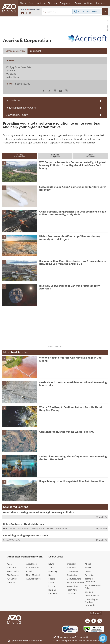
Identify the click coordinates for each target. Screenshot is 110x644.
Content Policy (92, 596)
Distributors (72, 575)
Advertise (89, 575)
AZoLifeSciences (34, 579)
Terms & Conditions (90, 580)
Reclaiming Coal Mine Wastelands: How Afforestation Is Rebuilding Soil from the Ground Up (72, 262)
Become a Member (76, 582)
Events (52, 586)
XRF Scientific (14, 540)
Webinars (71, 568)
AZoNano (11, 568)
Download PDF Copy (17, 115)
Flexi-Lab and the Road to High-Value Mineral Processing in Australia (73, 384)
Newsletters (72, 586)
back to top (96, 613)
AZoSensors (32, 564)
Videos (52, 582)
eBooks (52, 579)
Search (88, 568)
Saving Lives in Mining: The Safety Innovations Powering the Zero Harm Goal (73, 458)
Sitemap (89, 592)
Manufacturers (74, 579)
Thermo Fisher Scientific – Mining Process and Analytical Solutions (38, 529)
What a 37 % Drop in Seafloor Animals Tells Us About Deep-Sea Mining (71, 409)
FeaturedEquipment (55, 156)
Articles (52, 568)
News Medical (33, 575)
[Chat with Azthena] (103, 638)
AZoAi (29, 571)
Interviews (72, 564)
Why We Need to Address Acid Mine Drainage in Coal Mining (71, 359)
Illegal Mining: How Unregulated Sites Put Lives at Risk (72, 481)
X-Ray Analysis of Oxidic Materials (23, 524)
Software (53, 594)
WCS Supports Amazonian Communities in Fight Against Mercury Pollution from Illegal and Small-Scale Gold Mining (73, 165)
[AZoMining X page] (30, 13)
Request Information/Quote (21, 108)
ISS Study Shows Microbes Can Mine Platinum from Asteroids (70, 287)
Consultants (72, 571)
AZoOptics (12, 579)
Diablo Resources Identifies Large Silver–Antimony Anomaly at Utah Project (70, 238)
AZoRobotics (13, 571)
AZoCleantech (13, 575)
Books (51, 575)
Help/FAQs (72, 590)
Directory (52, 3)
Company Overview (15, 51)
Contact (89, 571)
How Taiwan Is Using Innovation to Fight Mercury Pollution (39, 512)
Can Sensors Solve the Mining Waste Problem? (67, 432)
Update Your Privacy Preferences (25, 640)
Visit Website (13, 101)
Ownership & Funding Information (91, 602)
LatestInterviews (91, 156)
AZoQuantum (33, 568)
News (51, 564)
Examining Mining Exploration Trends (26, 535)
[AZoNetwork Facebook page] (26, 13)
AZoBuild (11, 582)
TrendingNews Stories (20, 156)
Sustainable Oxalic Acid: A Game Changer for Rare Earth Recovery (73, 188)
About (88, 564)
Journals (52, 590)
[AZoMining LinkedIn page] (22, 13)
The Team (71, 594)
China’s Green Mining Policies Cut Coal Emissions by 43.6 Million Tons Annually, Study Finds (73, 213)
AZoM (10, 564)
